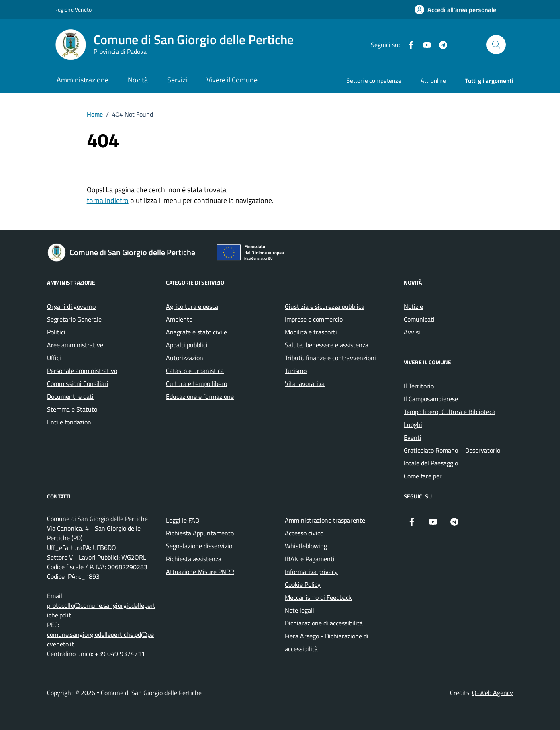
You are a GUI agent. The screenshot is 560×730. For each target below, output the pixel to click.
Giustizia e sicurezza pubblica (325, 306)
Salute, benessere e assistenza (327, 345)
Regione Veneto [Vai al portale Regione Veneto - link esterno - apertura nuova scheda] (73, 9)
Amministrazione (83, 80)
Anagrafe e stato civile (196, 332)
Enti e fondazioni (70, 422)
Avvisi (412, 332)
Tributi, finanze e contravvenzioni (330, 358)
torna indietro (108, 200)
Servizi (177, 80)
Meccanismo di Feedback (318, 597)
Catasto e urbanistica (195, 371)
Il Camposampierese (431, 399)
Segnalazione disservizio (199, 546)
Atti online (433, 81)
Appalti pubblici (187, 345)
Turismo (296, 371)
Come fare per (423, 476)
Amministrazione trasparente (325, 520)
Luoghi (413, 424)
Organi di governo (71, 306)
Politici (56, 332)
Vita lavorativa (305, 383)
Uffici (54, 358)
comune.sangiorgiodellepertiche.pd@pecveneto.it (100, 639)
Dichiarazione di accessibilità (324, 623)
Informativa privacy (311, 572)
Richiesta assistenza (194, 559)
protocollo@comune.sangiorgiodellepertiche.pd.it (101, 610)
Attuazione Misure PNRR (200, 572)
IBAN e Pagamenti (310, 559)
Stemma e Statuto (72, 409)
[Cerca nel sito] (496, 45)
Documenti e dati (70, 396)
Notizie (413, 306)
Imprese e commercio (314, 319)
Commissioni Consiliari (78, 383)
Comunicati (419, 319)
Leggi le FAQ (183, 520)
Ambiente (179, 319)
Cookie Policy (303, 584)
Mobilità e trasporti (311, 332)
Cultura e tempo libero (196, 383)
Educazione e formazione (200, 396)
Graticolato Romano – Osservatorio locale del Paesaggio (452, 457)
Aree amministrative (75, 345)
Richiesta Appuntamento (200, 533)
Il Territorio (419, 386)
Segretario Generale (74, 319)
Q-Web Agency (493, 693)
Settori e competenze (374, 81)
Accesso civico (304, 533)
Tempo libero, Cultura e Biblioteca (450, 412)
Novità (138, 80)
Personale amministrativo (82, 371)
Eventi (413, 437)
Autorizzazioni (185, 358)
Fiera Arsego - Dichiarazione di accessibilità (327, 642)
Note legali (299, 610)
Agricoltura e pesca (192, 306)
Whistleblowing (306, 546)
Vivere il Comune (232, 80)
